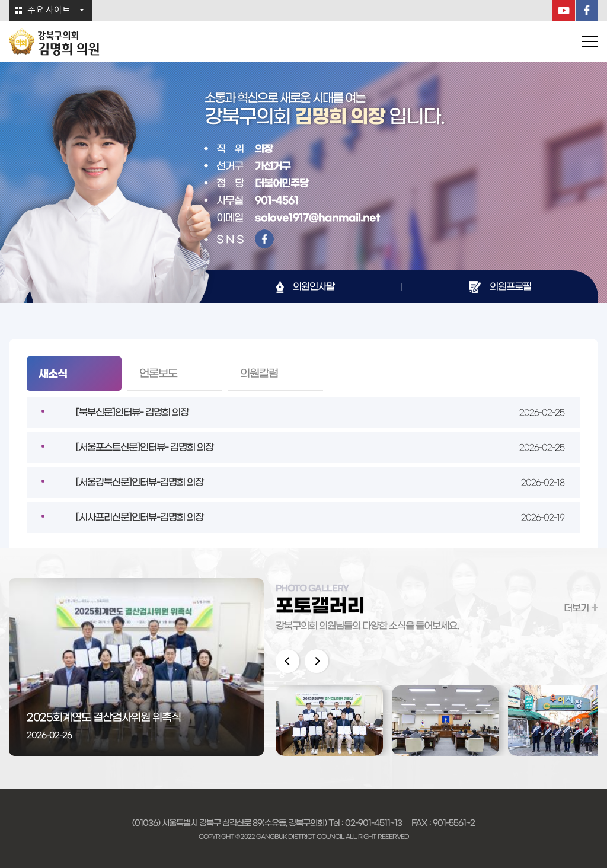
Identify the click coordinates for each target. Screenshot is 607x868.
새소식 (53, 374)
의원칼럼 (259, 374)
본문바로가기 (0, 0)
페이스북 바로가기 (264, 239)
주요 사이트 (49, 10)
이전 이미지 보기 (287, 661)
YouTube (564, 10)
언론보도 (158, 374)
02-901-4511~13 (373, 823)
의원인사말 (314, 286)
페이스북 (587, 10)
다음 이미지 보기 (317, 661)
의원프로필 (510, 286)
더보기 (576, 608)
